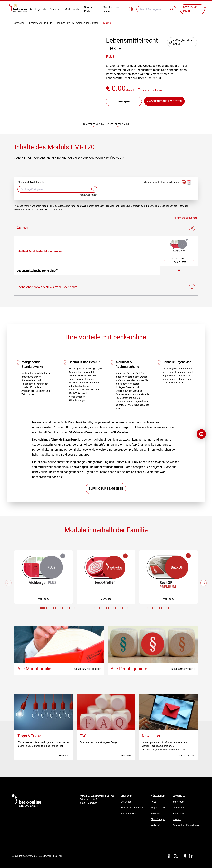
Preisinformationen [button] (152, 90)
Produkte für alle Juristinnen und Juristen (77, 23)
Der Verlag (126, 802)
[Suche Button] (172, 9)
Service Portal (88, 9)
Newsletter (156, 814)
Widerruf (155, 825)
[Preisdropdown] (124, 101)
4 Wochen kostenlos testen (164, 101)
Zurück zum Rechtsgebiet (88, 669)
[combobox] (156, 9)
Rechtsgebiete (38, 9)
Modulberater (73, 9)
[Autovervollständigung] (172, 9)
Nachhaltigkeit (128, 814)
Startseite (19, 23)
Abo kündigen (158, 820)
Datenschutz (179, 808)
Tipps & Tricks (158, 808)
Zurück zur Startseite (106, 489)
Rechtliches (179, 814)
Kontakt (177, 820)
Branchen (56, 9)
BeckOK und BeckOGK (132, 808)
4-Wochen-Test (179, 262)
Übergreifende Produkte (40, 23)
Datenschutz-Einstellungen (186, 825)
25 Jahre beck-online (111, 9)
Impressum (178, 802)
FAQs (153, 802)
